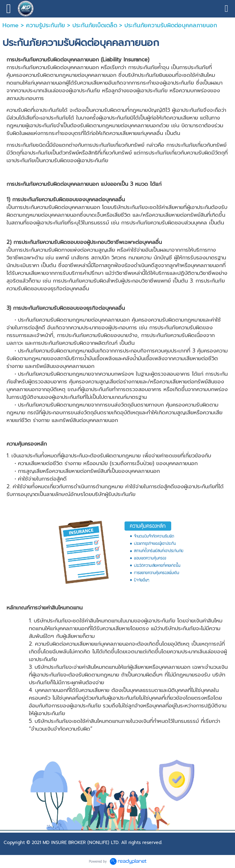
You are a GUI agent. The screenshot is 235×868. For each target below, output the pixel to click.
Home (11, 25)
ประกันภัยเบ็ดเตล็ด (95, 25)
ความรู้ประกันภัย (46, 25)
